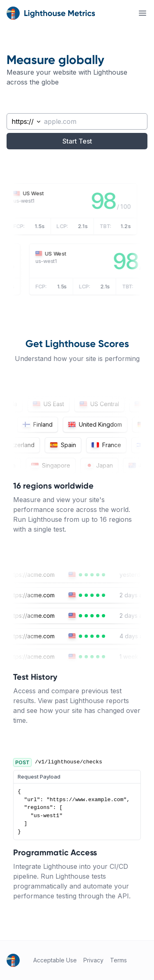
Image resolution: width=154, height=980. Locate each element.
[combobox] (24, 121)
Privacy (93, 960)
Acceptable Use (55, 960)
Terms (118, 960)
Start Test (77, 141)
